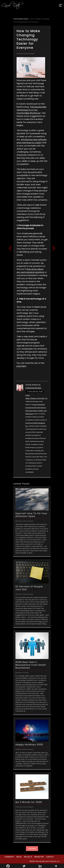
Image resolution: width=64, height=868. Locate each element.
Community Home (21, 19)
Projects (28, 857)
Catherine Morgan (33, 388)
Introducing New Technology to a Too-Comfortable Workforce (32, 110)
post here (21, 366)
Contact (50, 857)
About (19, 857)
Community (9, 857)
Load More (32, 849)
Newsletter (39, 857)
